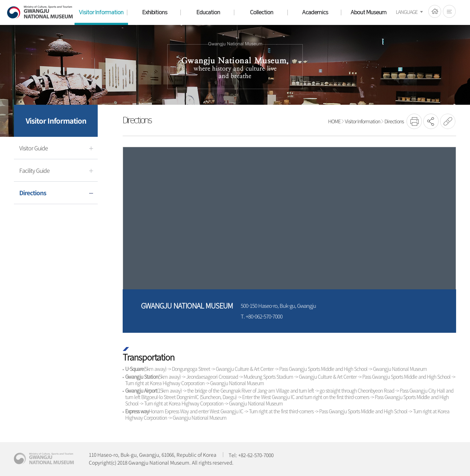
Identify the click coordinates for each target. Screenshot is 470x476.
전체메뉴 (449, 11)
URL (448, 121)
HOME (435, 11)
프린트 (414, 121)
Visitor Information (362, 121)
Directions (394, 121)
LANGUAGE (407, 12)
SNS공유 (431, 121)
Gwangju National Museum (40, 12)
